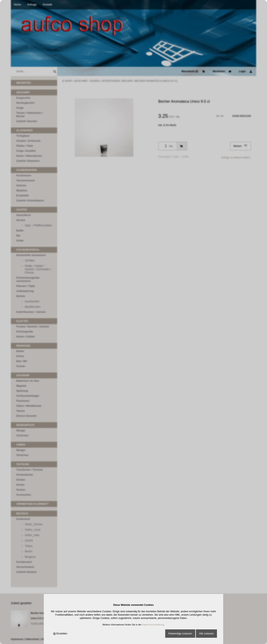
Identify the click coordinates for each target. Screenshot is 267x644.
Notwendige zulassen (180, 634)
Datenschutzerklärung (153, 625)
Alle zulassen (206, 634)
